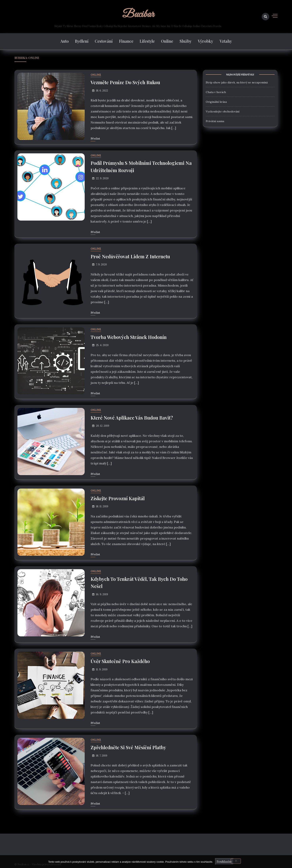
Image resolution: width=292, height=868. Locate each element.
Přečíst (95, 139)
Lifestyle (147, 41)
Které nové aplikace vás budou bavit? (132, 417)
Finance (126, 41)
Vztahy (226, 41)
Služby (185, 41)
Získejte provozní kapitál (118, 497)
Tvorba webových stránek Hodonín (129, 336)
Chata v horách (216, 92)
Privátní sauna (215, 121)
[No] (236, 861)
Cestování (104, 41)
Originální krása (216, 102)
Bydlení (82, 41)
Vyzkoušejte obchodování (223, 112)
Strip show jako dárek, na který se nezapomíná (237, 83)
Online (167, 41)
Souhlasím (224, 861)
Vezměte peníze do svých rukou (125, 82)
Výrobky (205, 41)
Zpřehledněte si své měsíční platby (128, 746)
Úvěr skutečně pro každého (120, 660)
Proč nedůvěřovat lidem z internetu (130, 256)
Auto (65, 41)
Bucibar (138, 14)
